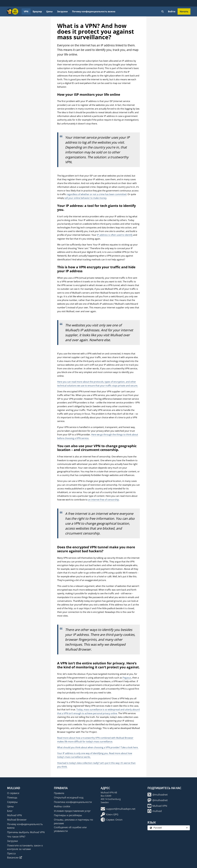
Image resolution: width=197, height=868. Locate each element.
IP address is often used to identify (115, 235)
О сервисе (13, 793)
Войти (172, 11)
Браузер (37, 11)
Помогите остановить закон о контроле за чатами (25, 847)
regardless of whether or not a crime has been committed (97, 194)
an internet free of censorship (103, 500)
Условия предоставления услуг (72, 811)
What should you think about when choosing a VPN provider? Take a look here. (98, 747)
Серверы (12, 802)
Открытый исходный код (69, 797)
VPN (26, 11)
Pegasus (127, 678)
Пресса (11, 853)
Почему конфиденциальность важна (94, 11)
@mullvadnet (158, 795)
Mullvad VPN (15, 815)
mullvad (155, 811)
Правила (59, 793)
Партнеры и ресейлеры (68, 815)
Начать (184, 11)
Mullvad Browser (17, 820)
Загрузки (62, 11)
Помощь (12, 797)
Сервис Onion (112, 820)
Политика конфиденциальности (73, 802)
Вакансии (15, 857)
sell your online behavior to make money (85, 198)
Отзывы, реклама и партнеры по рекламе (73, 821)
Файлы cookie (62, 806)
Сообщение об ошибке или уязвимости (70, 829)
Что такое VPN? (16, 837)
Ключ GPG (110, 814)
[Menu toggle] (15, 11)
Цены (49, 11)
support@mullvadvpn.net (118, 809)
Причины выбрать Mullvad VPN (26, 832)
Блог (10, 811)
